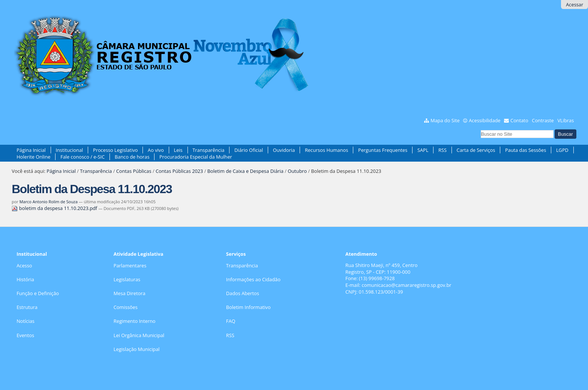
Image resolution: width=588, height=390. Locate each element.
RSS (442, 150)
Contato (519, 120)
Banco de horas (132, 157)
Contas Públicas (134, 171)
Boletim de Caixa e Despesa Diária (245, 171)
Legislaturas (127, 279)
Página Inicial (31, 150)
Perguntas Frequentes (383, 150)
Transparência (208, 150)
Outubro (297, 171)
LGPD (562, 150)
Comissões (126, 307)
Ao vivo (156, 150)
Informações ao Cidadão (253, 279)
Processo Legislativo (115, 150)
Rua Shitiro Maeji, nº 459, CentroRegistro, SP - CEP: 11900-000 (381, 268)
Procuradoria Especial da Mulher (196, 157)
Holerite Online (33, 157)
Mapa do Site (445, 120)
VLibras (565, 120)
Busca (480, 129)
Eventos (25, 335)
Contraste (543, 120)
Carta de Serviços (476, 150)
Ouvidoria (284, 150)
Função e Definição (38, 293)
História (25, 279)
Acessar (574, 4)
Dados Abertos (243, 293)
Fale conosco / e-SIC (82, 157)
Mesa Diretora (130, 293)
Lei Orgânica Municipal (139, 335)
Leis (178, 150)
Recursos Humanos (326, 150)
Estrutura (27, 307)
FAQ (231, 321)
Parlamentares (130, 265)
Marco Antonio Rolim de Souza (49, 202)
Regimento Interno (135, 321)
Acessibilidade (484, 120)
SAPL (423, 150)
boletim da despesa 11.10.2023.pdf (55, 208)
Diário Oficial (249, 150)
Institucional (69, 150)
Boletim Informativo (248, 307)
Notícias (25, 321)
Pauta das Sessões (526, 150)
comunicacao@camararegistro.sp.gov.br (406, 285)
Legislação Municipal (137, 349)
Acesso (24, 265)
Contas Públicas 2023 (179, 171)
